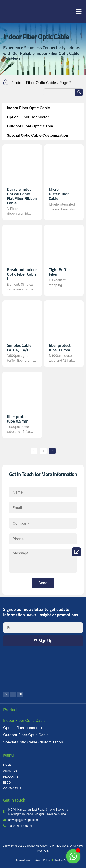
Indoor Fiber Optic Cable (35, 83)
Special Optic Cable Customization (37, 135)
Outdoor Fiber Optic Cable (30, 126)
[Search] (79, 92)
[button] (79, 12)
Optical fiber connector (28, 117)
